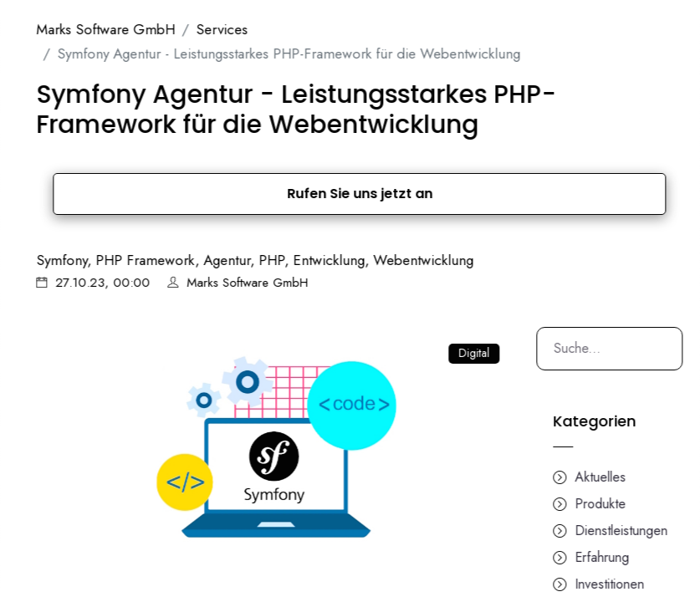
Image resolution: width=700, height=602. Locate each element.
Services (242, 29)
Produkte (620, 504)
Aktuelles (620, 477)
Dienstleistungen (641, 531)
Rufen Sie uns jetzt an (380, 194)
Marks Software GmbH (125, 29)
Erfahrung (622, 557)
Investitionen (629, 584)
